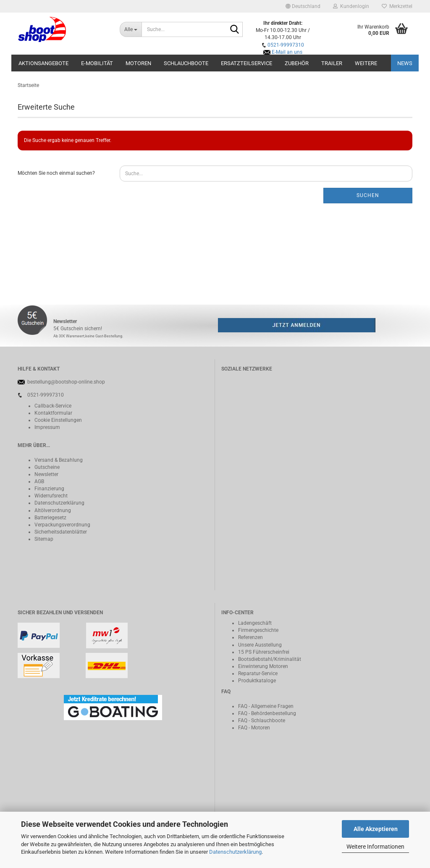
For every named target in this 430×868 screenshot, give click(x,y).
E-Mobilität (97, 63)
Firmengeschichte (258, 630)
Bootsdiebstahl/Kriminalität (270, 659)
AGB (39, 481)
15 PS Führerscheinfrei (264, 652)
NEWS (405, 63)
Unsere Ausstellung (260, 645)
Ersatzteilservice (246, 63)
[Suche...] (131, 29)
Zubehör (297, 63)
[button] (303, 6)
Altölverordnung (53, 510)
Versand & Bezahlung (59, 460)
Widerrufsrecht (51, 496)
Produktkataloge (257, 681)
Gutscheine (47, 467)
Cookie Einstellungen (58, 420)
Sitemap (44, 539)
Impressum (47, 427)
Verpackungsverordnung (62, 525)
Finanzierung (49, 489)
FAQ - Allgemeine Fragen (266, 706)
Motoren (138, 63)
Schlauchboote (186, 63)
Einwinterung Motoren (263, 666)
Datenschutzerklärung (235, 852)
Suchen (368, 195)
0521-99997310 (286, 45)
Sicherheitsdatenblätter (61, 532)
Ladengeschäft (255, 623)
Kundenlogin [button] (351, 6)
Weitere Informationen (375, 847)
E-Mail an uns (287, 52)
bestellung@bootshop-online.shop (66, 382)
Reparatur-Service (258, 673)
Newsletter (46, 474)
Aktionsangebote (43, 63)
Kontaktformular (53, 413)
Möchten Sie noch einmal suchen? (56, 173)
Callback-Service (53, 406)
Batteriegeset (49, 518)
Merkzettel (397, 6)
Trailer (332, 63)
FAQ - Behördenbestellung (267, 713)
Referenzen (250, 637)
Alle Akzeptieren (376, 829)
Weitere (366, 63)
